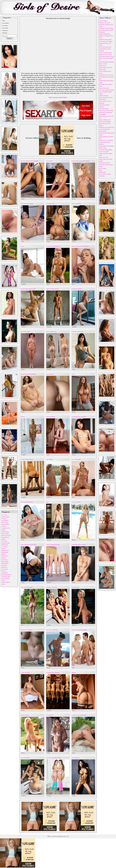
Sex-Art (4, 571)
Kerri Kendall (103, 168)
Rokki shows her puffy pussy (107, 127)
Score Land (5, 569)
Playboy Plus (5, 563)
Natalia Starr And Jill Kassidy (79, 630)
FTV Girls (4, 541)
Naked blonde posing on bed (28, 289)
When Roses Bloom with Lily (107, 56)
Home (4, 21)
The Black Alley (6, 577)
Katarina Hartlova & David (106, 137)
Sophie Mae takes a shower (79, 545)
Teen (48, 455)
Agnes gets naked (25, 331)
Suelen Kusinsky (51, 204)
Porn (22, 241)
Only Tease (5, 560)
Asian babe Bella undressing (106, 62)
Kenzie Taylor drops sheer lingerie (80, 161)
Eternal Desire (5, 537)
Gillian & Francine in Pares (106, 28)
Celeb (48, 199)
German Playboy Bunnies (53, 672)
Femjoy (4, 539)
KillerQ (23, 417)
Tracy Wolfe (49, 161)
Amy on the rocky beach (105, 53)
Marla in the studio (104, 88)
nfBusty (4, 554)
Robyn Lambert (25, 715)
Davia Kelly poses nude (105, 47)
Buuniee (74, 672)
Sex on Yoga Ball (76, 459)
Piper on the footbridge (105, 122)
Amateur (24, 327)
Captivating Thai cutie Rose (79, 417)
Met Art (4, 548)
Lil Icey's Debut (103, 21)
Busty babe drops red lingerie (28, 374)
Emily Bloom (5, 532)
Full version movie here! (58, 97)
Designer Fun (103, 172)
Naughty (23, 284)
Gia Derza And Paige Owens (54, 758)
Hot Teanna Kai (76, 758)
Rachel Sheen (103, 99)
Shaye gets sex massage (27, 204)
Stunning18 (5, 573)
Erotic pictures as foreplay (106, 41)
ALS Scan (4, 515)
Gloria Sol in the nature (27, 587)
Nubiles (4, 558)
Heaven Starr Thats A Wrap (106, 110)
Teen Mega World (6, 575)
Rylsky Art (5, 567)
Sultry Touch (102, 66)
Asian (23, 199)
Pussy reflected (50, 374)
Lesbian (49, 369)
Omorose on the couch (77, 331)
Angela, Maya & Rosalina (53, 545)
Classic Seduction (25, 672)
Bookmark (5, 33)
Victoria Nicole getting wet (53, 246)
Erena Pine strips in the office (28, 545)
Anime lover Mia (103, 157)
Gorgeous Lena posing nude (79, 715)
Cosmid (4, 526)
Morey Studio (5, 550)
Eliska (101, 170)
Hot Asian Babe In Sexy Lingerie (29, 161)
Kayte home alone (104, 109)
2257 (67, 836)
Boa (100, 138)
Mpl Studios (5, 552)
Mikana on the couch (104, 23)
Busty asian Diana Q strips (106, 97)
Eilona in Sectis (103, 64)
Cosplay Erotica (6, 528)
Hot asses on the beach (52, 630)
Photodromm (5, 562)
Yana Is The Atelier (104, 152)
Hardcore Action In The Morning (80, 246)
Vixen (3, 580)
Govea (22, 246)
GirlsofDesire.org (61, 836)
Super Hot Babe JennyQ (52, 289)
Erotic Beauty (5, 534)
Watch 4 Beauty (6, 582)
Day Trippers (50, 459)
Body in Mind (5, 524)
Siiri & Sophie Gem (51, 331)
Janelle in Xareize (104, 96)
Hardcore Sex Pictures (26, 630)
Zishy (3, 584)
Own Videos (5, 26)
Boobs (74, 199)
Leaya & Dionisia (25, 758)
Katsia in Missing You (105, 120)
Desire (74, 625)
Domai (4, 530)
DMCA (49, 836)
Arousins (4, 519)
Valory (73, 374)
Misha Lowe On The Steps (106, 140)
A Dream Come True (52, 587)
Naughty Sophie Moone (27, 459)
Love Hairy (5, 547)
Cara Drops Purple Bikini (106, 150)
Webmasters (5, 30)
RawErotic (5, 565)
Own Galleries (6, 23)
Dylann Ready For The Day (106, 75)
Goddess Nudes (6, 543)
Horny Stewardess (76, 204)
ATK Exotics (5, 522)
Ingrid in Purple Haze (105, 34)
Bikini (48, 284)
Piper (48, 502)
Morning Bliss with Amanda (106, 146)
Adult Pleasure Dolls (104, 163)
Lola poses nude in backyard (106, 90)
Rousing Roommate (77, 289)
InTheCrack (5, 545)
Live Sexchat (5, 28)
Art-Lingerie (5, 520)
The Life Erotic (6, 578)
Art (22, 625)
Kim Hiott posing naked (105, 39)
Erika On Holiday (76, 502)
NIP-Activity (5, 556)
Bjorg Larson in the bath (105, 54)
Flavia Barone (50, 715)
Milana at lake (103, 148)
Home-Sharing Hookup (27, 502)
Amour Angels (6, 517)
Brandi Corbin (75, 587)
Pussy (48, 412)
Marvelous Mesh (51, 417)
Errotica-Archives (6, 535)
